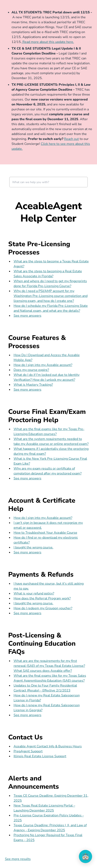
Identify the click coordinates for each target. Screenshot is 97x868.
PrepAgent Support (28, 751)
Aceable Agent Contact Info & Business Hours (48, 746)
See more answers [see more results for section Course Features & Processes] (27, 390)
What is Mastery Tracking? (33, 385)
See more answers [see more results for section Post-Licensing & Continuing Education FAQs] (27, 715)
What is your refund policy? (34, 593)
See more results (18, 859)
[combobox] (49, 182)
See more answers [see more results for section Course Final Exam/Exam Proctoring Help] (27, 478)
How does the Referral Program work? (42, 598)
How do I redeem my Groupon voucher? (43, 608)
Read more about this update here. (48, 42)
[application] (85, 856)
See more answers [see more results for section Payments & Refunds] (27, 613)
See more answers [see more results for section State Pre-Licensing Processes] (27, 316)
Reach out (71, 139)
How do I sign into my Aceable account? (43, 365)
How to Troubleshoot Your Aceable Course (45, 533)
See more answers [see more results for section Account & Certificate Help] (27, 552)
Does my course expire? (31, 370)
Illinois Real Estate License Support (40, 756)
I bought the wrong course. (33, 547)
